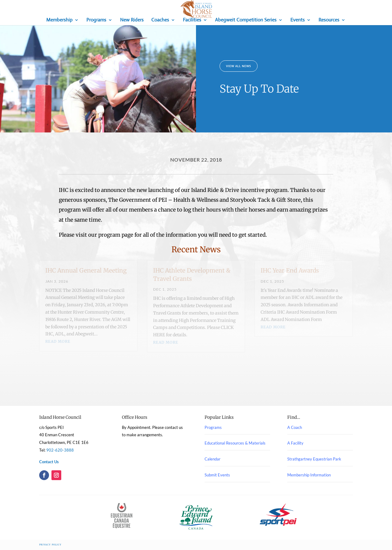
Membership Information (309, 475)
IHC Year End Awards (290, 270)
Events (298, 20)
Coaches (160, 20)
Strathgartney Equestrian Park (314, 459)
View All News (239, 66)
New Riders (132, 20)
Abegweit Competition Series (246, 20)
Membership (59, 20)
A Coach (295, 427)
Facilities (192, 20)
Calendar (213, 459)
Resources (329, 20)
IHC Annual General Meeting (86, 270)
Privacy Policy (50, 545)
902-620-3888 (60, 450)
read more (58, 341)
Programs (96, 20)
